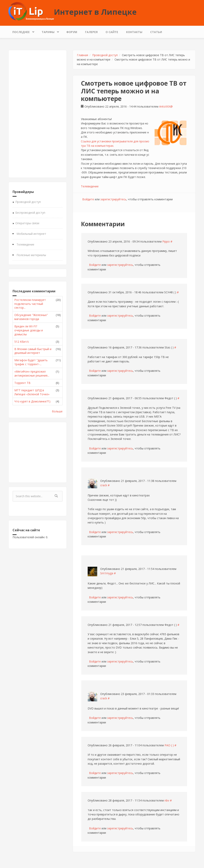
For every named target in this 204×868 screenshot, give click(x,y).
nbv (167, 800)
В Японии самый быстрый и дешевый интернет (33, 351)
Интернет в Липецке (95, 12)
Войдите (88, 199)
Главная (82, 55)
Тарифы (49, 31)
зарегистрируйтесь (113, 199)
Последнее (22, 31)
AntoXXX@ (166, 106)
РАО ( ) (169, 745)
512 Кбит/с (22, 342)
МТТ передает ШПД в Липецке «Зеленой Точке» (32, 392)
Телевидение (25, 244)
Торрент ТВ (22, 383)
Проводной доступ (28, 202)
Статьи (156, 32)
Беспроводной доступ (30, 213)
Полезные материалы (31, 255)
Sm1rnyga (107, 573)
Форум (72, 32)
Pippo (166, 241)
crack (104, 485)
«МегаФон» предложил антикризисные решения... (32, 373)
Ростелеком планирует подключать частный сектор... (30, 304)
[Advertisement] (38, 114)
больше (57, 411)
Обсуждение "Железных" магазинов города (31, 317)
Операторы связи (27, 223)
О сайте (112, 32)
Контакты (134, 32)
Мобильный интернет (31, 234)
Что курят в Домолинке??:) (32, 401)
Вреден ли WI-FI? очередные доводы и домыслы (29, 330)
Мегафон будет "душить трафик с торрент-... (31, 362)
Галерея (91, 32)
